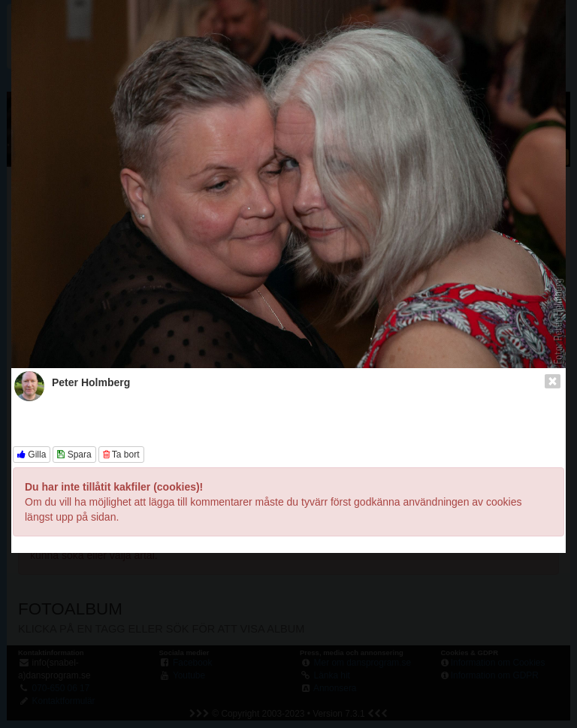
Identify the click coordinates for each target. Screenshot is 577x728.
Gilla (32, 455)
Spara (74, 455)
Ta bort (121, 455)
